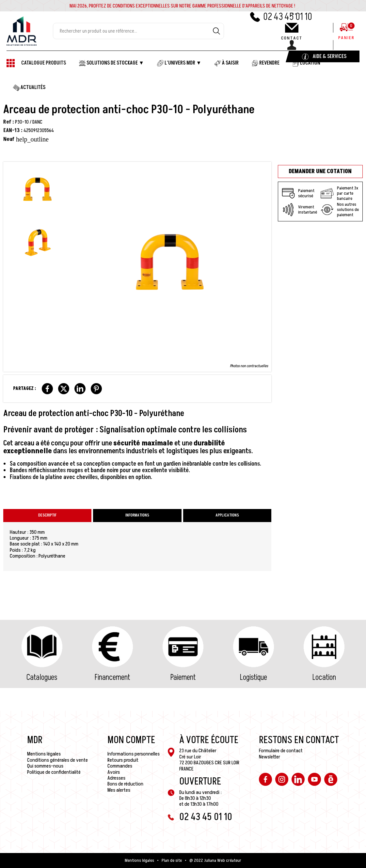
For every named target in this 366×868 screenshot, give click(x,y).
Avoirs (114, 772)
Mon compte (131, 740)
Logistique (254, 677)
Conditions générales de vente (57, 760)
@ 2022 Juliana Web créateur (215, 861)
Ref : (9, 122)
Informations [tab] (137, 515)
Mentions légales (44, 754)
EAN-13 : (13, 130)
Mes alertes (119, 790)
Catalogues (42, 677)
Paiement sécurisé (298, 193)
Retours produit (123, 760)
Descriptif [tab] (47, 515)
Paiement (183, 677)
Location (324, 677)
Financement (112, 677)
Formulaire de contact (281, 751)
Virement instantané (299, 210)
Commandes (120, 766)
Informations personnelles (134, 754)
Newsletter (270, 757)
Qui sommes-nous (45, 766)
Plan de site (172, 861)
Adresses (116, 778)
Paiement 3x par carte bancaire (339, 193)
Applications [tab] (227, 515)
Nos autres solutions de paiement (340, 210)
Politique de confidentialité (54, 772)
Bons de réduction (125, 784)
